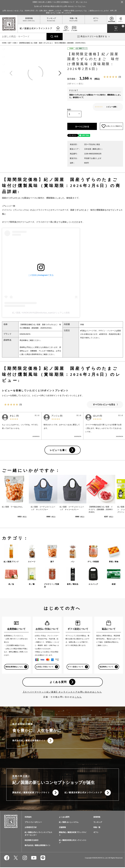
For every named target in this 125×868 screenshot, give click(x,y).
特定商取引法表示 (32, 841)
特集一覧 (74, 18)
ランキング (51, 18)
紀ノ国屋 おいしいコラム (69, 823)
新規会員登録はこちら (14, 667)
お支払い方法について (45, 667)
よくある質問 (58, 683)
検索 (56, 36)
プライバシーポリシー (33, 823)
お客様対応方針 (31, 828)
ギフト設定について (76, 667)
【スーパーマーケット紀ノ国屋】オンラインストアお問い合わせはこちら (62, 692)
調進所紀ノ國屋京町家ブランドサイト (31, 793)
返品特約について (106, 667)
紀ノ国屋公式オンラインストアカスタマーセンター (38, 834)
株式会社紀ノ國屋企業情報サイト (29, 741)
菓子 (10, 43)
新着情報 (29, 18)
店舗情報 (62, 828)
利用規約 (28, 818)
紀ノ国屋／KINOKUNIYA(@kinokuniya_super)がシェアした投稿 (41, 313)
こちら (78, 697)
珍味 (15, 43)
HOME (4, 43)
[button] (60, 73)
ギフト (96, 18)
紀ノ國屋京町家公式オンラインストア (83, 793)
